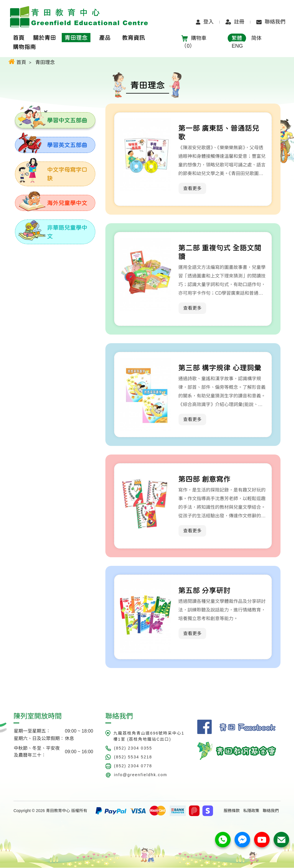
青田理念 (45, 62)
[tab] (55, 120)
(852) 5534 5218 (133, 757)
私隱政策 (251, 811)
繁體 (237, 38)
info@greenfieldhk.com (141, 775)
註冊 (235, 22)
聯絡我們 (271, 22)
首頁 (17, 62)
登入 (205, 22)
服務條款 (232, 811)
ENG (237, 46)
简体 (256, 38)
